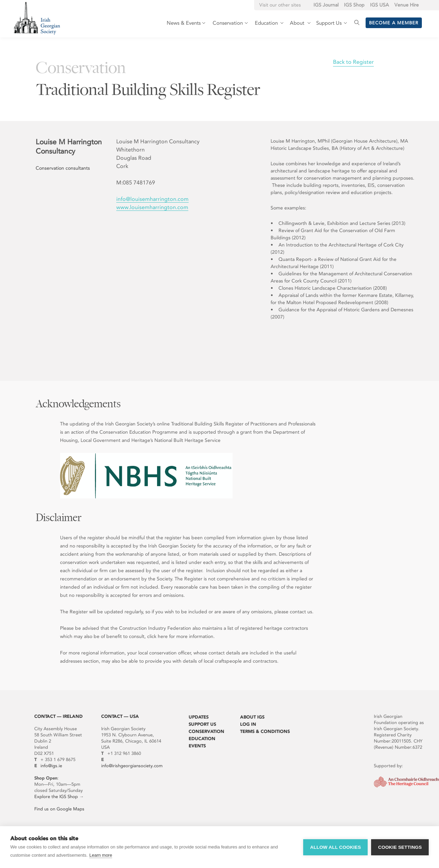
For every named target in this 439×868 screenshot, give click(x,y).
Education (202, 739)
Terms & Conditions (265, 731)
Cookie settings (400, 847)
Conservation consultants (63, 168)
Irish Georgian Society (37, 18)
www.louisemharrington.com (152, 207)
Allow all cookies (335, 847)
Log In (248, 724)
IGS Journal (326, 5)
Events (197, 746)
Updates (199, 717)
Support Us (202, 724)
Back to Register (353, 62)
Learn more (100, 855)
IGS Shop (354, 5)
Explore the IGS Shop (56, 797)
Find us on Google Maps (59, 809)
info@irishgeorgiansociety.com (132, 766)
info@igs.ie (51, 766)
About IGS (252, 717)
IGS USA (379, 5)
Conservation (206, 731)
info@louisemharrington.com (152, 199)
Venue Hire (407, 5)
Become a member (394, 23)
